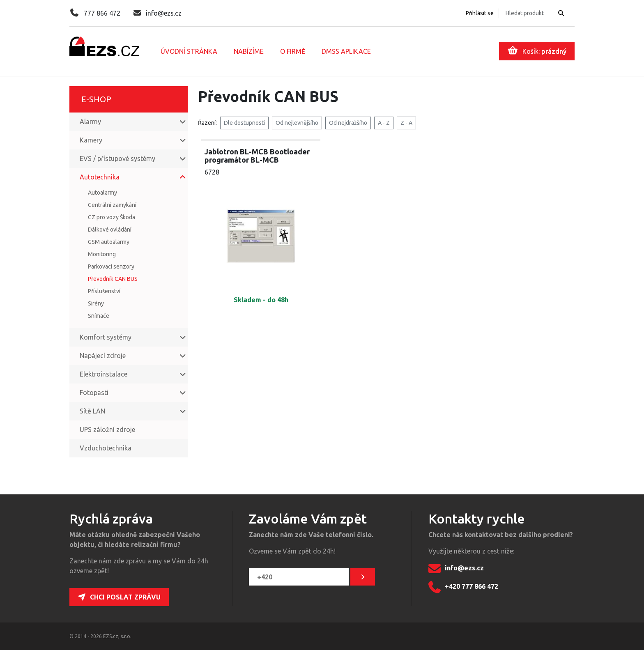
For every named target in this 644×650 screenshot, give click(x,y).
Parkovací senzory (111, 266)
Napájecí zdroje (103, 356)
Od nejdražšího (348, 123)
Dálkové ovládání (110, 230)
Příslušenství (104, 291)
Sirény (96, 303)
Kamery (91, 140)
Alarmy (90, 122)
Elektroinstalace (103, 374)
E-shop (96, 99)
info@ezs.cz (157, 13)
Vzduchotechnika (106, 448)
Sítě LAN (92, 411)
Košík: (537, 51)
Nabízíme (249, 51)
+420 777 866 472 (463, 587)
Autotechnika (100, 177)
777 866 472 (95, 13)
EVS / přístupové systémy (117, 158)
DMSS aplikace (346, 51)
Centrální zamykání (112, 205)
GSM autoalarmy (109, 242)
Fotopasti (94, 393)
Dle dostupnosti (244, 123)
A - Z (384, 123)
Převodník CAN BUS (113, 279)
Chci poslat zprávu (119, 597)
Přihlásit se (480, 13)
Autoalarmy (102, 193)
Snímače (99, 316)
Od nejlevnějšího (297, 123)
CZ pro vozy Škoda (112, 217)
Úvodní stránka (189, 51)
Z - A (406, 123)
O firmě (293, 51)
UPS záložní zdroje (107, 430)
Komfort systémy (106, 337)
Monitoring (102, 254)
